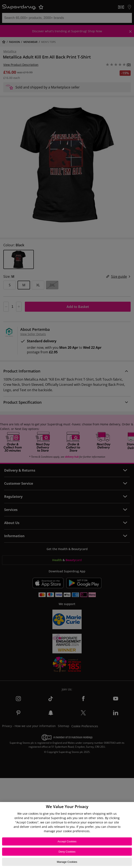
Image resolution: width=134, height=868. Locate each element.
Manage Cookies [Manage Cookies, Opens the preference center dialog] (67, 862)
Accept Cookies (67, 841)
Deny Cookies (67, 852)
